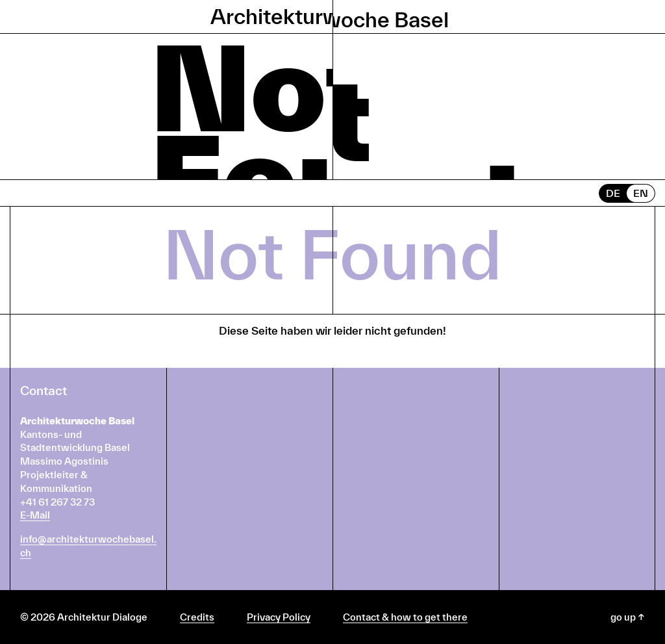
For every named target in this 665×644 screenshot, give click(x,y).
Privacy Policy (279, 617)
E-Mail (35, 515)
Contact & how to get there (405, 617)
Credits (197, 617)
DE (613, 193)
